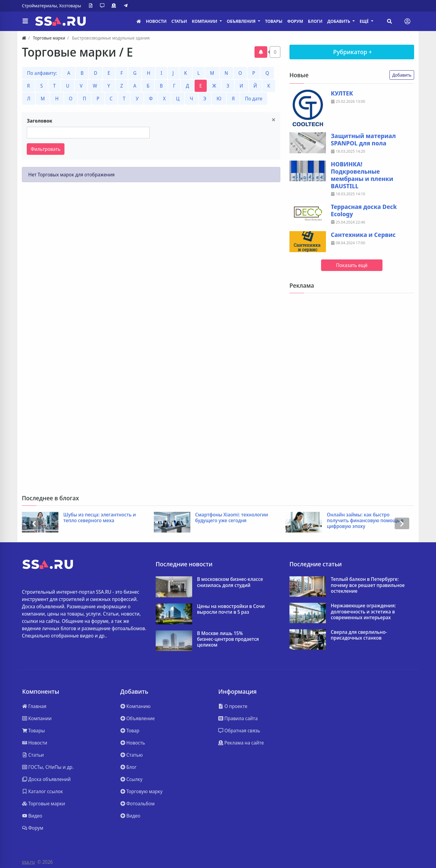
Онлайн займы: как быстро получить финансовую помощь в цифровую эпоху (365, 521)
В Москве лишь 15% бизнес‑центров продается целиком (228, 639)
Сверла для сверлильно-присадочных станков (359, 635)
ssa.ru (28, 862)
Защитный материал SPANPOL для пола (363, 140)
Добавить (402, 75)
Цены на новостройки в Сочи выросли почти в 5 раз (231, 609)
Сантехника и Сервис (363, 235)
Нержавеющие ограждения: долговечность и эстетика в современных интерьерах (363, 612)
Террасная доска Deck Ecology (364, 210)
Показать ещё (352, 265)
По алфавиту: (42, 73)
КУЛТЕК (342, 93)
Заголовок (40, 121)
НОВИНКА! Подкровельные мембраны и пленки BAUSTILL (362, 175)
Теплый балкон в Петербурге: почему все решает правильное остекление (368, 585)
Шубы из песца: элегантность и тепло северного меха (100, 518)
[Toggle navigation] (407, 21)
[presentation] (34, 524)
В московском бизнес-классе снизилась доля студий (230, 582)
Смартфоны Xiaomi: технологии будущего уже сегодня (232, 518)
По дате (254, 99)
